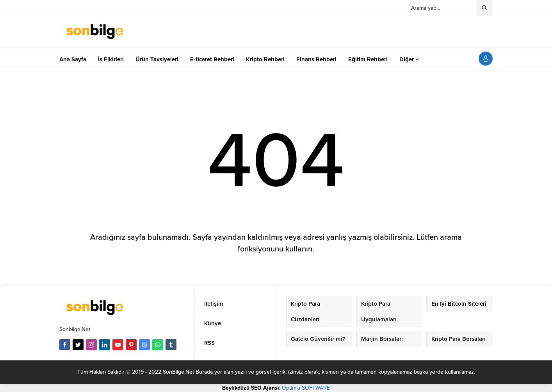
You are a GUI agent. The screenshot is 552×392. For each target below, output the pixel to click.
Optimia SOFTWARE (306, 388)
